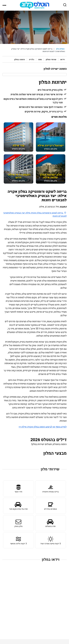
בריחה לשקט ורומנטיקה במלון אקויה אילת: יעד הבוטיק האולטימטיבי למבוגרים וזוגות (35, 214)
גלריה (32, 60)
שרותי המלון (51, 60)
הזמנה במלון (20, 60)
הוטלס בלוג (60, 49)
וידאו (62, 60)
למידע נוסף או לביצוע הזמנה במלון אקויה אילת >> (43, 427)
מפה (40, 60)
